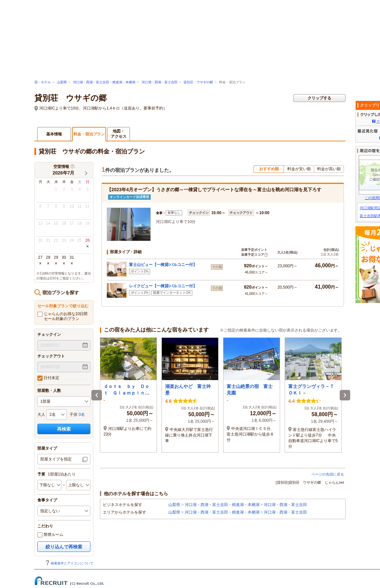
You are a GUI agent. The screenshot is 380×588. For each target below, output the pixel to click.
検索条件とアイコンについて (69, 563)
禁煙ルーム (50, 535)
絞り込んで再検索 (64, 547)
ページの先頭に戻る (328, 474)
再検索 (64, 429)
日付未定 (48, 378)
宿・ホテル (43, 82)
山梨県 (62, 82)
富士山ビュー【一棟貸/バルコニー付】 (163, 265)
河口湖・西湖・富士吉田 (160, 82)
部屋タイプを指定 (56, 459)
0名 (82, 415)
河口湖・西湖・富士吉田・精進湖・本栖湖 (104, 82)
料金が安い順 (299, 169)
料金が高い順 (329, 169)
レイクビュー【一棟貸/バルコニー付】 (163, 286)
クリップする (319, 98)
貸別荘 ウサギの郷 (198, 82)
